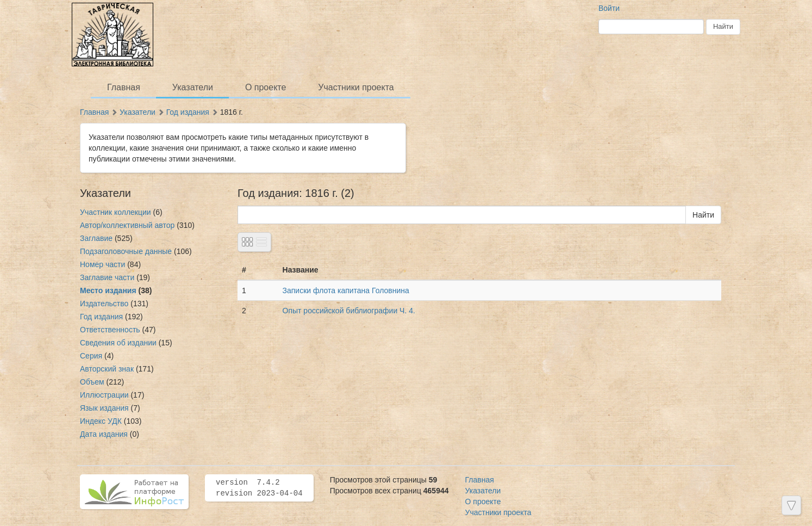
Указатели (193, 87)
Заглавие (96, 238)
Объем (92, 382)
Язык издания (104, 408)
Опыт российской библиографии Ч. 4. (349, 311)
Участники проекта (356, 87)
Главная (124, 87)
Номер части (102, 264)
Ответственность (110, 330)
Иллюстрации (104, 395)
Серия (91, 356)
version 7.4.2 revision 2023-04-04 (259, 488)
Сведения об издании (118, 343)
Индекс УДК (101, 421)
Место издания (108, 290)
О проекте (266, 87)
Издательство (104, 304)
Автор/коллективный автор (127, 225)
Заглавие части (107, 277)
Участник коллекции (115, 212)
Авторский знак (107, 369)
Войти (609, 8)
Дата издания (104, 434)
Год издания (188, 112)
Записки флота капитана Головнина (346, 290)
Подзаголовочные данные (126, 251)
